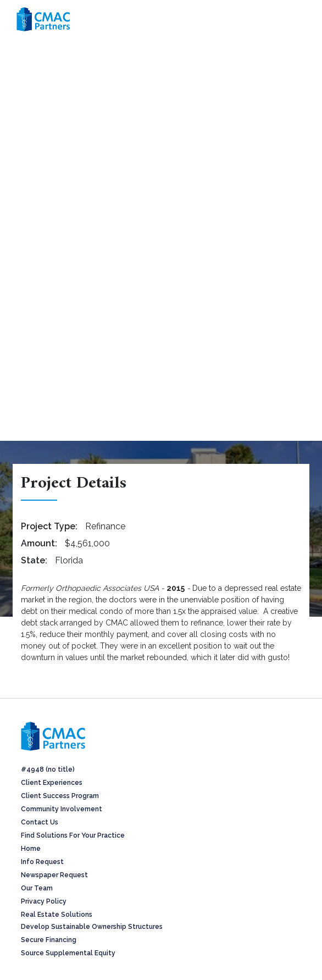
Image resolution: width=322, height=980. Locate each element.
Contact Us (40, 822)
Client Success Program (60, 796)
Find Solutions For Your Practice (73, 835)
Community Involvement (62, 809)
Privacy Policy (44, 901)
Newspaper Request (54, 875)
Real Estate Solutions (57, 915)
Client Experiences (52, 783)
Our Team (37, 888)
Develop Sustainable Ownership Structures (92, 927)
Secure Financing (49, 940)
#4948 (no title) (48, 769)
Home (31, 849)
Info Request (42, 862)
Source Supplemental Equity (68, 953)
